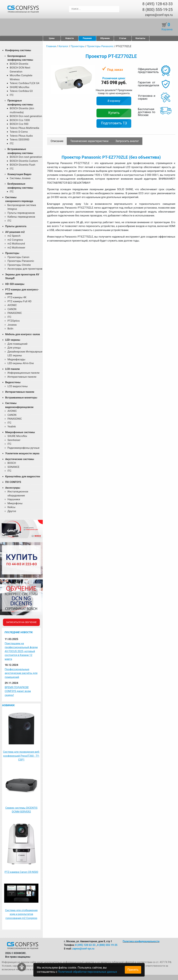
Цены (52, 38)
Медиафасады (16, 359)
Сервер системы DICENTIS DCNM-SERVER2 (21, 810)
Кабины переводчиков (21, 217)
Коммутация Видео (19, 174)
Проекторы (12, 253)
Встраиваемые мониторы (21, 398)
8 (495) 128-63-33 (157, 4)
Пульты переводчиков (21, 213)
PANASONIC (15, 313)
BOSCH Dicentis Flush (23, 165)
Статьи (123, 38)
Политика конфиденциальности (141, 941)
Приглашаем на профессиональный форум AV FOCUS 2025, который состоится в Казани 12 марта (21, 651)
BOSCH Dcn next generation (26, 116)
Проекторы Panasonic (21, 261)
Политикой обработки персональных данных (87, 972)
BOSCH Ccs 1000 (20, 120)
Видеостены (13, 382)
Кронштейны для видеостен (23, 476)
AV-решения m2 (15, 232)
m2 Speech (14, 236)
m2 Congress (15, 240)
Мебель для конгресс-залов (23, 334)
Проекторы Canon (18, 257)
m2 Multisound (16, 244)
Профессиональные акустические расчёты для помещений (21, 673)
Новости (70, 38)
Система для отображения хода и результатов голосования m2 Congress (21, 914)
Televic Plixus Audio (21, 136)
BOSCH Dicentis (19, 64)
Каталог (63, 46)
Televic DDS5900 (20, 140)
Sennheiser (14, 440)
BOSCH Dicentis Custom (24, 161)
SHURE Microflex (20, 87)
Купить (114, 113)
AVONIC (12, 305)
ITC (12, 95)
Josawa (12, 325)
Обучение (105, 38)
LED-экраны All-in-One (21, 363)
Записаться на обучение (21, 622)
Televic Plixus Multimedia (24, 128)
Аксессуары (13, 488)
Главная (51, 46)
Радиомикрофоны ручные (23, 448)
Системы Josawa (20, 178)
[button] (92, 68)
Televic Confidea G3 (21, 91)
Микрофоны (15, 503)
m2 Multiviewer (16, 248)
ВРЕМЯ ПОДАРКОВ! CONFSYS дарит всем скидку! (18, 691)
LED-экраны (13, 340)
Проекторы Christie (19, 265)
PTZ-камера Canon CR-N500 (21, 872)
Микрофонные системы (20, 432)
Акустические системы (20, 459)
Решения (87, 38)
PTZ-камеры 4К (17, 297)
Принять (133, 970)
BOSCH (12, 463)
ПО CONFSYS (13, 482)
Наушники (14, 499)
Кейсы (11, 507)
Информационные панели (23, 373)
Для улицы (14, 348)
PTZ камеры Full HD (19, 301)
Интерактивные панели (22, 377)
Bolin (10, 329)
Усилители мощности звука (22, 453)
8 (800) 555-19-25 (157, 10)
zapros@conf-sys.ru (159, 15)
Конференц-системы (18, 50)
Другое (12, 511)
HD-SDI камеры (15, 284)
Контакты (140, 38)
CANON (12, 309)
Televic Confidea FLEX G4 (25, 83)
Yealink (12, 427)
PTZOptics (14, 321)
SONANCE (13, 467)
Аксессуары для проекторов (25, 269)
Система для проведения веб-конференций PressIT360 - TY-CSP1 (21, 756)
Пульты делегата (16, 226)
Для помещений (17, 344)
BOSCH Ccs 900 (19, 124)
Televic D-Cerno (19, 132)
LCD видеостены (18, 386)
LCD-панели (12, 369)
